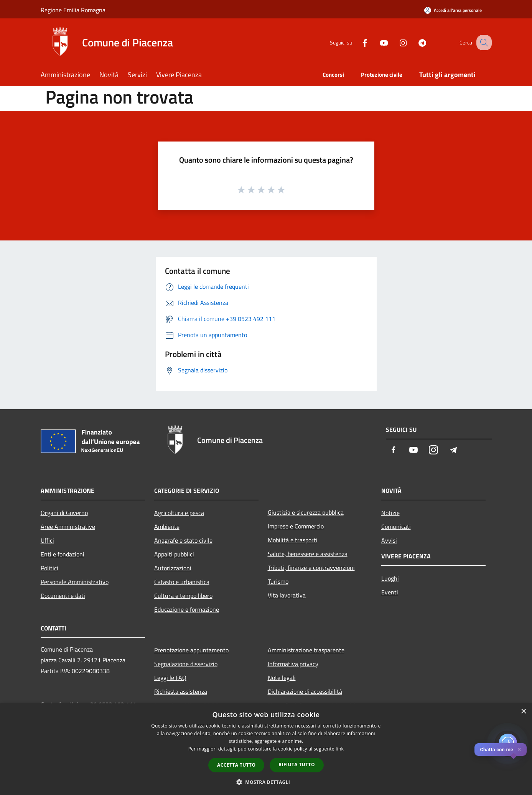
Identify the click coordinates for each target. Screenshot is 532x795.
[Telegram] (414, 42)
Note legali (282, 678)
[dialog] (266, 749)
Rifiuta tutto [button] (297, 765)
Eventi (390, 592)
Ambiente (167, 527)
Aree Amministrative (68, 527)
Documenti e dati (63, 596)
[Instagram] (395, 42)
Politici (49, 568)
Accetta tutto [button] (236, 765)
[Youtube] (376, 42)
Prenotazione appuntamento (191, 650)
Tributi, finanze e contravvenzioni (311, 568)
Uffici (47, 540)
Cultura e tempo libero (183, 596)
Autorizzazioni (173, 568)
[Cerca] (483, 43)
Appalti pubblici (174, 554)
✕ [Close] (519, 750)
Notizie (390, 513)
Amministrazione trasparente (306, 650)
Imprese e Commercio (296, 526)
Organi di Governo (64, 513)
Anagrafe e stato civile (183, 540)
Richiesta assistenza (181, 691)
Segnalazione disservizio (186, 664)
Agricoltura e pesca (179, 513)
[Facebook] (357, 42)
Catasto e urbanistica (182, 582)
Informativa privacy (293, 664)
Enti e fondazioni (63, 554)
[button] (266, 782)
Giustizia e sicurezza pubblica (306, 512)
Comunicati (396, 527)
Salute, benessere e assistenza (308, 554)
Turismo (278, 581)
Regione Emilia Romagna (73, 10)
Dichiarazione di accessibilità (305, 691)
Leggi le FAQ (170, 678)
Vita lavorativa (287, 595)
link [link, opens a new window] (340, 749)
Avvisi (389, 540)
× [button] (523, 712)
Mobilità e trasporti (293, 540)
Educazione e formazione (187, 609)
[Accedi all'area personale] (453, 10)
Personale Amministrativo (75, 582)
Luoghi (390, 578)
